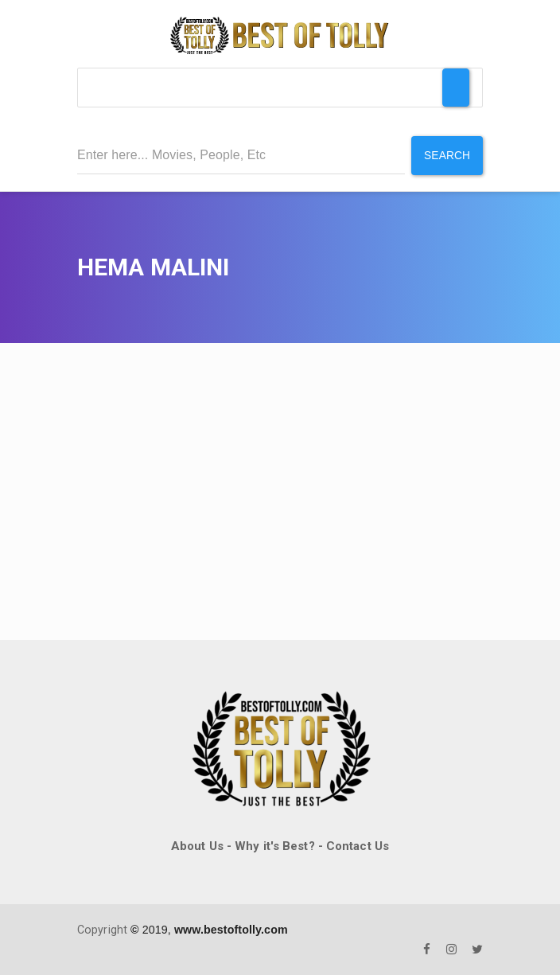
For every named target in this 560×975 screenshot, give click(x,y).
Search (447, 155)
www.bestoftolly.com (231, 930)
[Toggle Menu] (456, 88)
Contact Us (358, 845)
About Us (197, 845)
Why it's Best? (274, 845)
